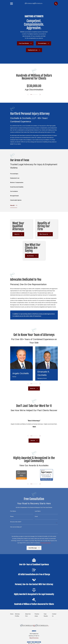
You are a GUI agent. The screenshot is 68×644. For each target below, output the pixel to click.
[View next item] (40, 94)
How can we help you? (16, 528)
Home (12, 615)
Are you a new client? (16, 522)
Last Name (38, 512)
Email (36, 517)
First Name (13, 512)
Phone (12, 517)
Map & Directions (34, 639)
